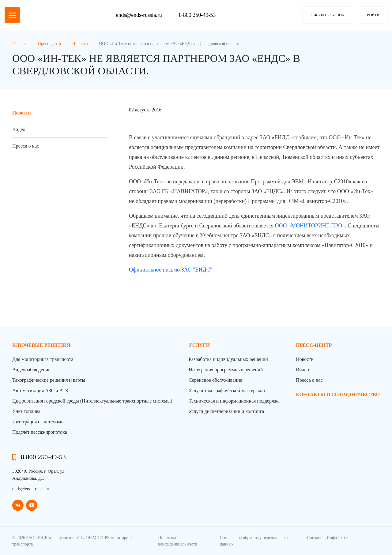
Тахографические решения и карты (49, 380)
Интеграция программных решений (226, 370)
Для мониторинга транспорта (43, 359)
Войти (373, 15)
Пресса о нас (26, 146)
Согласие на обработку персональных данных (254, 541)
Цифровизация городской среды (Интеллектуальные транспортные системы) (92, 401)
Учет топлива (26, 411)
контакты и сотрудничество (338, 394)
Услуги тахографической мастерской (227, 390)
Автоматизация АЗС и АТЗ (40, 390)
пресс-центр (314, 345)
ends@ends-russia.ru (140, 15)
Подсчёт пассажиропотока (40, 432)
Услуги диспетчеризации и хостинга (226, 411)
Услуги (199, 345)
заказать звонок (327, 15)
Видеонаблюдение (31, 370)
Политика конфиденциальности (177, 541)
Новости (22, 113)
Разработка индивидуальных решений (228, 359)
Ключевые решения (41, 345)
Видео (19, 129)
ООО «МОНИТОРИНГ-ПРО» (310, 226)
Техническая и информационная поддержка (234, 401)
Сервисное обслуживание (215, 380)
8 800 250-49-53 (197, 15)
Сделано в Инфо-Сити (328, 538)
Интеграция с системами (38, 422)
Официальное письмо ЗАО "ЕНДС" (171, 270)
